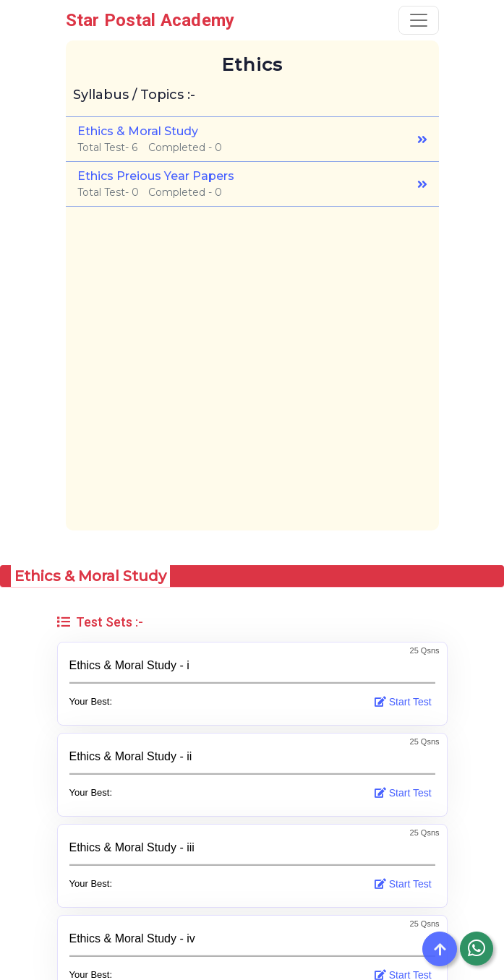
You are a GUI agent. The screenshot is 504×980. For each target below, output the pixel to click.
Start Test (405, 702)
